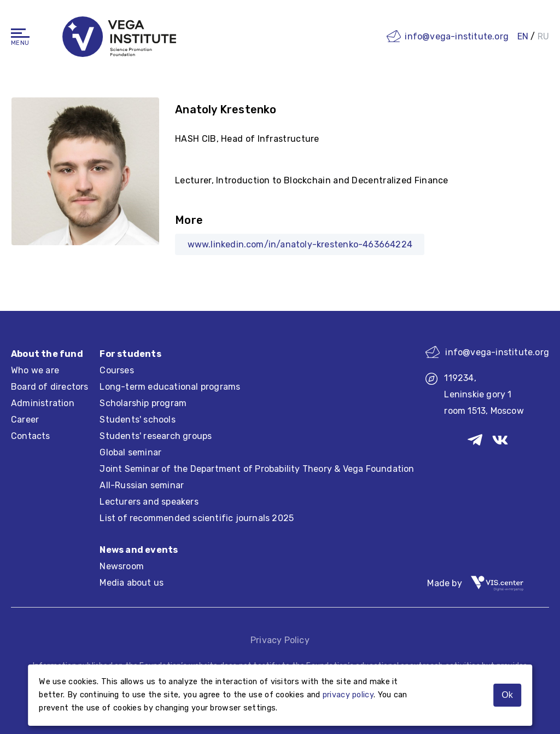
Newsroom (122, 566)
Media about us (132, 583)
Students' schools (137, 420)
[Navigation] (20, 33)
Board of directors (50, 387)
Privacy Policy (280, 640)
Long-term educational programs (170, 387)
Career (25, 420)
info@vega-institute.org (457, 36)
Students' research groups (156, 436)
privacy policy (348, 695)
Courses (116, 370)
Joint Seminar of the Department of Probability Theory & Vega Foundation (257, 469)
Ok (507, 695)
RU (543, 36)
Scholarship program (143, 403)
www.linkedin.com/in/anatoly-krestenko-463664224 (300, 244)
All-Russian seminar (142, 485)
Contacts (31, 436)
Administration (43, 403)
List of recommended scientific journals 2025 (197, 518)
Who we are (35, 370)
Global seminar (130, 452)
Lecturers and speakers (149, 502)
